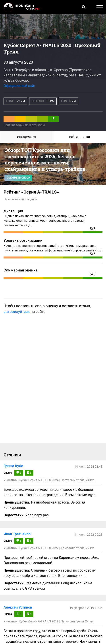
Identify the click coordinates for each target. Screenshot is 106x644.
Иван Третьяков (17, 534)
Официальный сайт (20, 86)
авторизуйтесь (17, 312)
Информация (27, 137)
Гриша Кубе (13, 466)
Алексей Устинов (18, 607)
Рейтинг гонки (79, 137)
